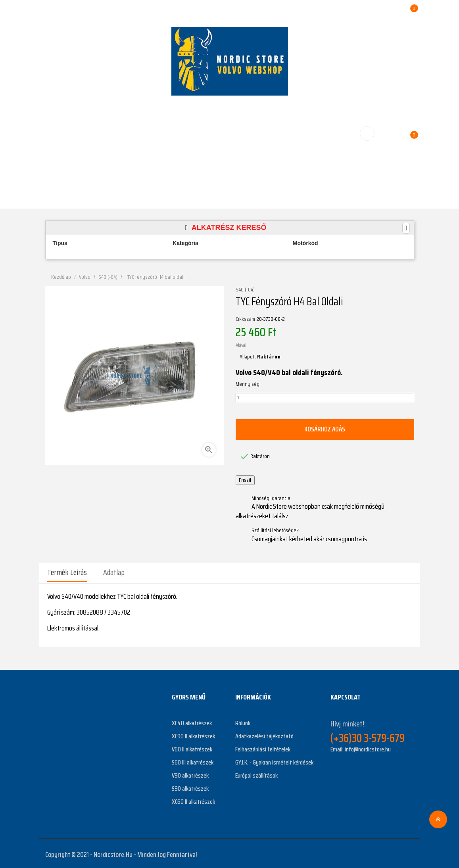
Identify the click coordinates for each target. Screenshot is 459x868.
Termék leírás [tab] (67, 572)
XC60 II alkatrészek (193, 799)
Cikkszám (245, 319)
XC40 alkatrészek (192, 721)
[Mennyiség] (325, 398)
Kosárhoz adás (325, 429)
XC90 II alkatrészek (193, 734)
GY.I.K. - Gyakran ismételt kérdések (274, 760)
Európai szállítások (256, 773)
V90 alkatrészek (190, 773)
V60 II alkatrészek (192, 747)
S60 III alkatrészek (193, 760)
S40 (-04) (245, 290)
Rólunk (243, 721)
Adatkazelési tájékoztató (264, 734)
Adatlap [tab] (114, 572)
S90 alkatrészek (190, 786)
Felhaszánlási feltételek (263, 747)
